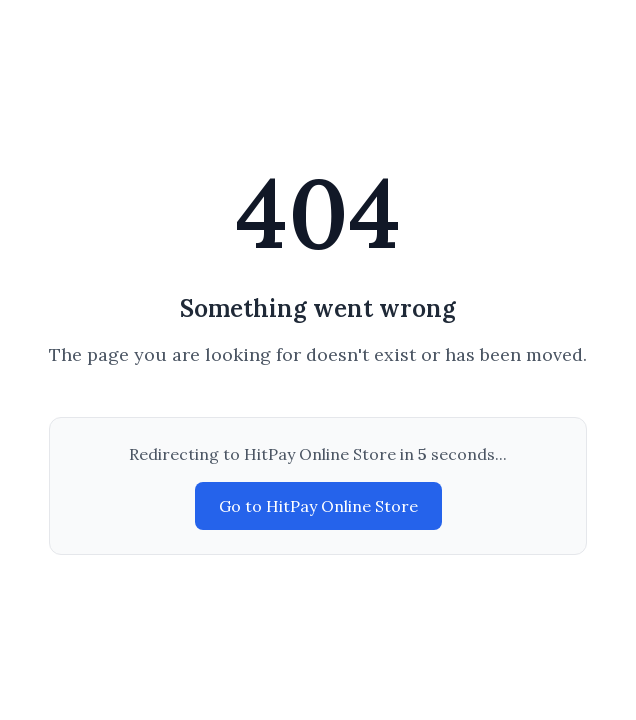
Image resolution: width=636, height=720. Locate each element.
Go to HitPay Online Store (318, 506)
